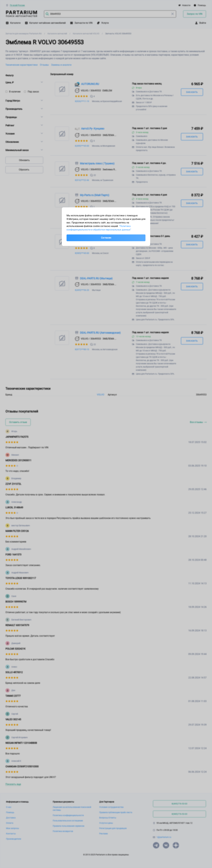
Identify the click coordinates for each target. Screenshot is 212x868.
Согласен (106, 238)
